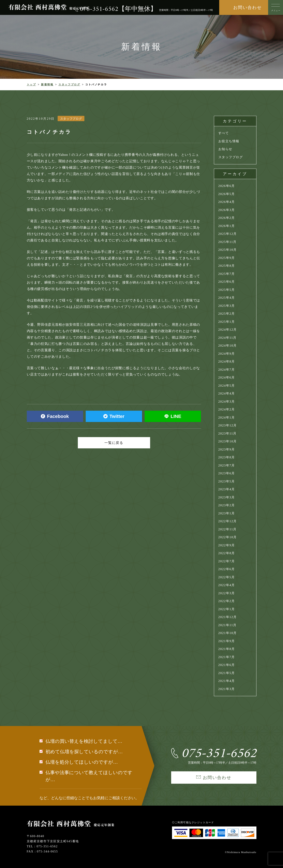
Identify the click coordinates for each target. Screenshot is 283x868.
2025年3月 (227, 306)
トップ (31, 85)
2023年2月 (227, 505)
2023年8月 (227, 457)
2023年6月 (227, 473)
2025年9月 (227, 258)
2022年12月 (228, 521)
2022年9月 (227, 545)
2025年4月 (227, 298)
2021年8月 (227, 649)
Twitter (114, 416)
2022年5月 (227, 577)
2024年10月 (228, 346)
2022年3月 (227, 593)
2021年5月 (227, 673)
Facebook (55, 416)
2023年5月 (227, 481)
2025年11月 (228, 242)
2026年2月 (227, 218)
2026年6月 (227, 186)
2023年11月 (228, 433)
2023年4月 (227, 489)
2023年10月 (228, 441)
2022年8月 (227, 553)
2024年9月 (227, 354)
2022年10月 (228, 537)
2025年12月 (228, 234)
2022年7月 (227, 561)
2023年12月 (228, 425)
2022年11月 (228, 529)
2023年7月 (227, 465)
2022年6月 (227, 569)
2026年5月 (227, 194)
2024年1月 (227, 418)
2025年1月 (227, 322)
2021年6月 (227, 665)
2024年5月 (227, 386)
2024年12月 (228, 330)
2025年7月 (227, 274)
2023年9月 (227, 449)
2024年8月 (227, 362)
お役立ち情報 (229, 141)
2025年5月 (227, 290)
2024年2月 (227, 409)
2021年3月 (227, 689)
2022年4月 (227, 585)
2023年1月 (227, 513)
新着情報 (47, 85)
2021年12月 (228, 617)
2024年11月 (228, 338)
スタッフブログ (69, 85)
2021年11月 (228, 625)
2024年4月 (227, 393)
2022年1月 (227, 609)
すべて (224, 133)
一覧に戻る (114, 443)
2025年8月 (227, 266)
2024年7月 (227, 370)
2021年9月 (227, 641)
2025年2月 (227, 314)
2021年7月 (227, 657)
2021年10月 (228, 633)
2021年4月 (227, 681)
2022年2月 (227, 601)
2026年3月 (227, 210)
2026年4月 (227, 202)
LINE (173, 416)
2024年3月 (227, 402)
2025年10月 (228, 250)
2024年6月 (227, 377)
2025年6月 (227, 282)
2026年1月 (227, 226)
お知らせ (225, 149)
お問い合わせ (247, 7)
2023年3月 (227, 497)
